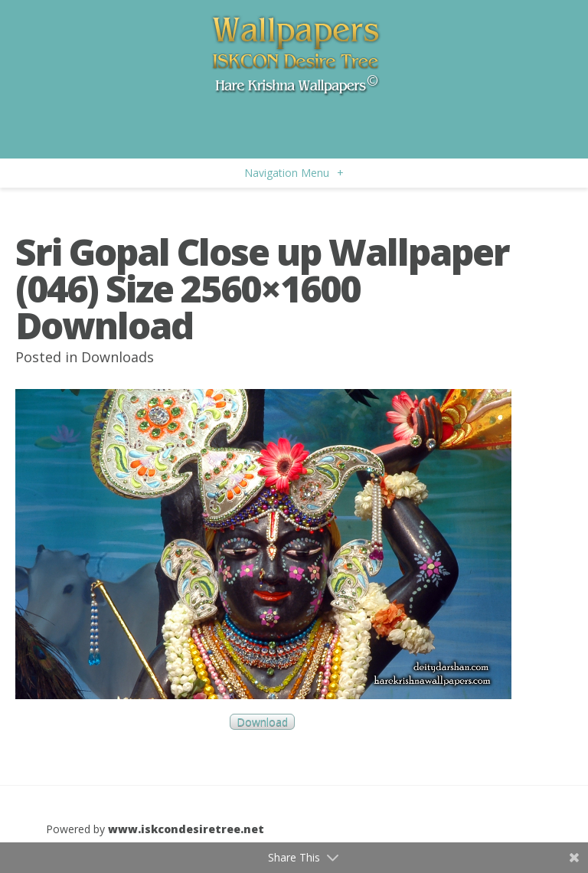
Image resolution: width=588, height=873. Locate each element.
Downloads (118, 357)
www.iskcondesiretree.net (186, 829)
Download (262, 722)
